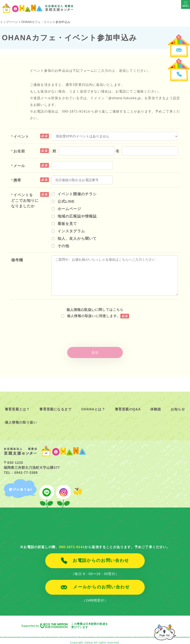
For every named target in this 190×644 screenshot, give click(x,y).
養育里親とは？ (17, 405)
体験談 (156, 405)
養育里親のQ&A (128, 405)
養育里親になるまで (55, 405)
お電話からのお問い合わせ (101, 556)
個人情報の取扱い (81, 310)
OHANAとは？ (93, 405)
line (47, 489)
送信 (95, 350)
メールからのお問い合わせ (101, 583)
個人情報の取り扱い (21, 418)
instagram (63, 489)
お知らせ (178, 405)
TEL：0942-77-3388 (21, 469)
